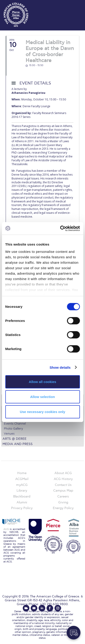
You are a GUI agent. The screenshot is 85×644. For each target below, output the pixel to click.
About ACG (63, 473)
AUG (6, 529)
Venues (9, 434)
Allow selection (42, 397)
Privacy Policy (22, 508)
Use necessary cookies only (42, 412)
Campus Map (63, 491)
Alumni (22, 502)
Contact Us (63, 485)
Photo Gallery (13, 429)
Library (22, 491)
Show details (60, 367)
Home (22, 473)
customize (71, 5)
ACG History (63, 479)
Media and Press (18, 444)
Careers (63, 496)
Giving (63, 502)
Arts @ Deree (15, 439)
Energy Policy (63, 508)
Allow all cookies (42, 382)
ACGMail (22, 479)
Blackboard (22, 496)
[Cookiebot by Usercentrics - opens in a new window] (61, 228)
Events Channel (15, 424)
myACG (22, 485)
